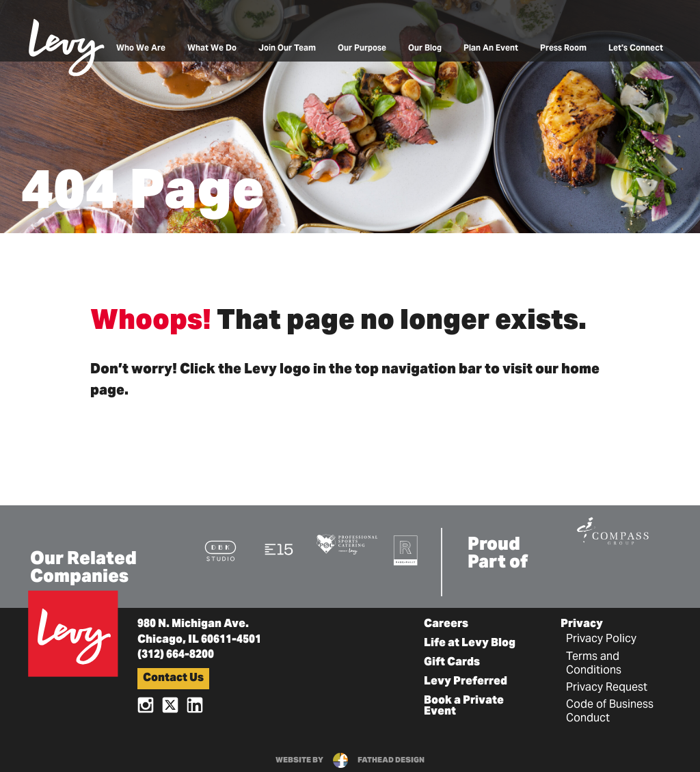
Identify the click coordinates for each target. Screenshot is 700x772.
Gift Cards (452, 663)
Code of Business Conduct (610, 712)
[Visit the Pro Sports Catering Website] (347, 543)
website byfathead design (350, 760)
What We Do (212, 49)
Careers (446, 624)
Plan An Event (491, 49)
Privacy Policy (601, 639)
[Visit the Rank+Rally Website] (406, 550)
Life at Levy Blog (470, 643)
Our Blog (425, 49)
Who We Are (141, 49)
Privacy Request (607, 688)
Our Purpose (362, 49)
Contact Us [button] (173, 678)
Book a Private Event (464, 706)
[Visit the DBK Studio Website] (220, 550)
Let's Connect (636, 49)
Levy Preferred (466, 682)
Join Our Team (287, 49)
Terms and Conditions (594, 664)
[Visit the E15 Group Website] (279, 549)
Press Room (563, 49)
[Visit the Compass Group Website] (612, 530)
